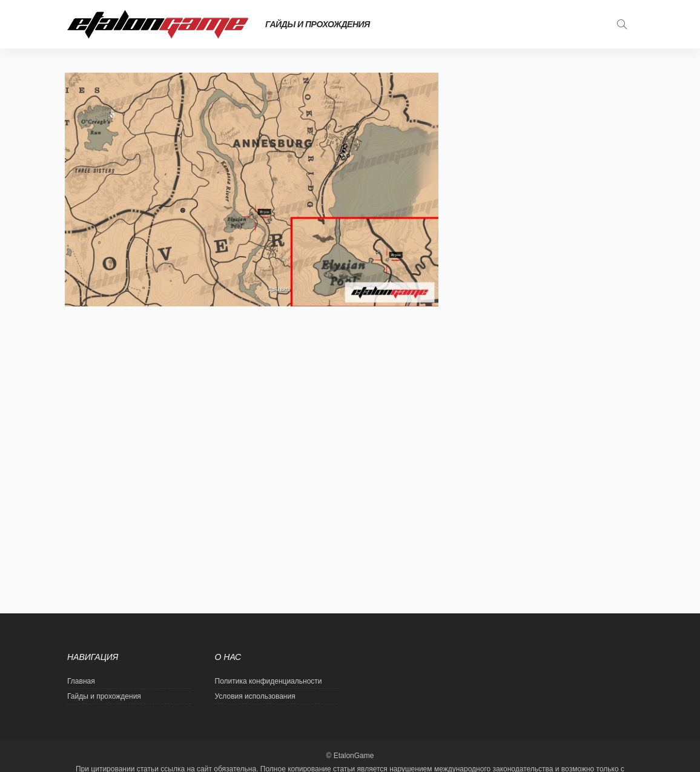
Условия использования (255, 696)
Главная (81, 681)
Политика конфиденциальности (269, 681)
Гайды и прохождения (318, 24)
